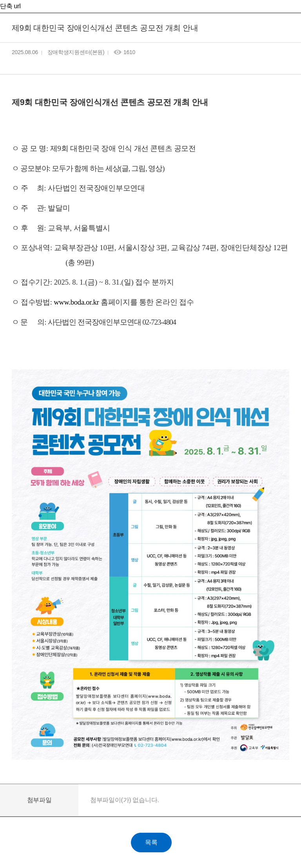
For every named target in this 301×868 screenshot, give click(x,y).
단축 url (10, 6)
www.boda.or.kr (76, 302)
